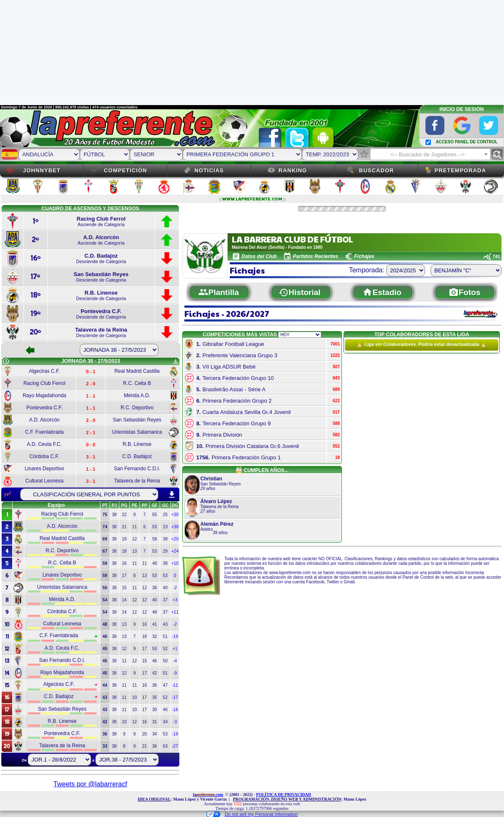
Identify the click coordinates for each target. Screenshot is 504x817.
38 (114, 515)
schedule (6, 361)
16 (124, 563)
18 (124, 551)
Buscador (377, 170)
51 (165, 636)
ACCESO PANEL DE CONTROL (466, 142)
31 (155, 722)
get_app (176, 361)
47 (165, 685)
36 (155, 685)
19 (124, 539)
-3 (175, 722)
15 (124, 588)
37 (165, 600)
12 (135, 539)
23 (165, 527)
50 (165, 661)
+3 (175, 600)
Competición (125, 170)
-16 (175, 710)
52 (165, 649)
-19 (175, 636)
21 (124, 527)
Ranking (293, 170)
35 (155, 697)
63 (165, 746)
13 (135, 551)
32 (155, 636)
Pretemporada (461, 170)
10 (135, 697)
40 (165, 588)
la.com (208, 795)
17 (124, 576)
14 (124, 600)
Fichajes (364, 256)
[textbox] (430, 155)
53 (155, 527)
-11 (175, 685)
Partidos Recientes (315, 256)
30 (155, 710)
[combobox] (430, 154)
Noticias (209, 170)
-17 (175, 697)
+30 (175, 515)
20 (144, 734)
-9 (175, 673)
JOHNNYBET (42, 170)
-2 (175, 588)
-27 (175, 746)
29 (165, 551)
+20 (175, 539)
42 (155, 673)
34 (165, 722)
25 (165, 515)
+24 (175, 551)
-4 (175, 661)
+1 (175, 649)
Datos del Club (259, 256)
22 (124, 515)
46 (155, 661)
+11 (175, 612)
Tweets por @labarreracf (90, 784)
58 (155, 539)
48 (155, 563)
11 (135, 527)
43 (165, 624)
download (172, 495)
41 (155, 624)
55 (155, 515)
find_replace (497, 154)
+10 (175, 563)
